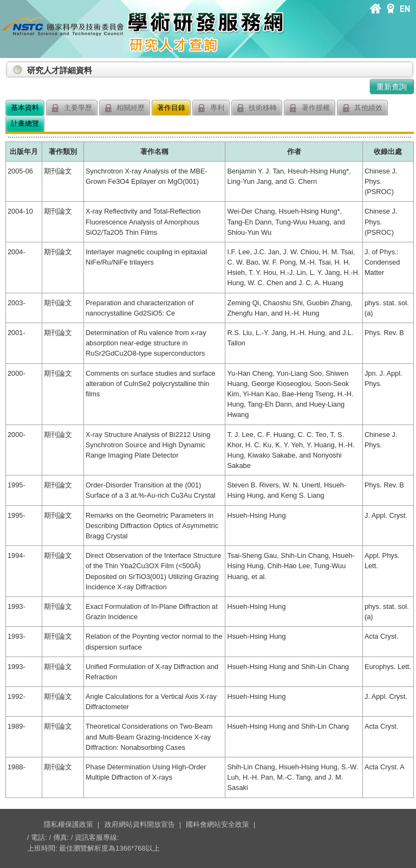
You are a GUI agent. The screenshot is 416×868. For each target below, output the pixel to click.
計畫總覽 (25, 123)
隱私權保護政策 (69, 824)
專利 (211, 108)
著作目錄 (171, 108)
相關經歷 (125, 108)
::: (8, 66)
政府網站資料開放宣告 (140, 824)
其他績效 (363, 108)
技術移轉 (257, 108)
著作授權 (310, 108)
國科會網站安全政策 (217, 824)
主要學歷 (72, 108)
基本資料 (25, 108)
